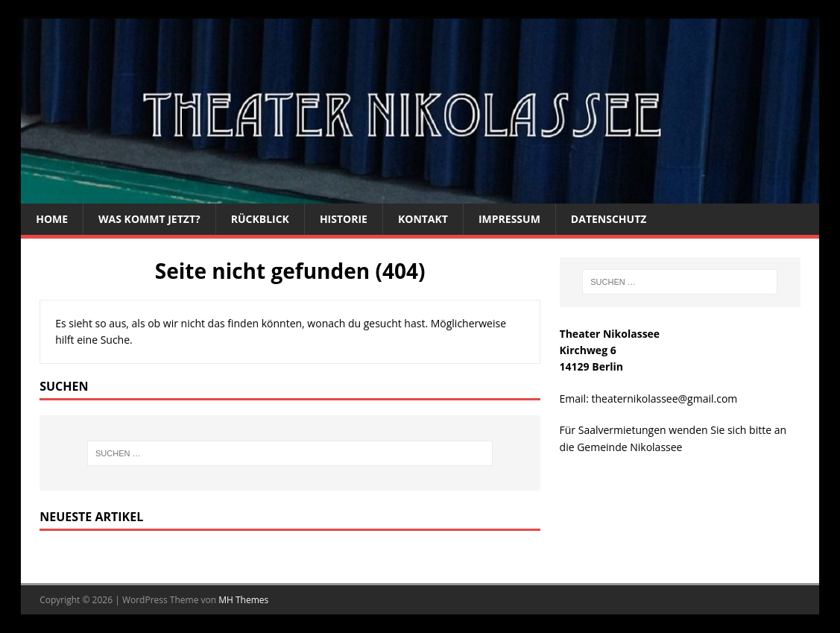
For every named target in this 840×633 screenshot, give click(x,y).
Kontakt (423, 219)
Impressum (509, 219)
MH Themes (243, 600)
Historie (344, 219)
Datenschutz (609, 219)
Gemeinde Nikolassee (629, 447)
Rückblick (260, 219)
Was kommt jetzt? (149, 219)
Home (52, 219)
